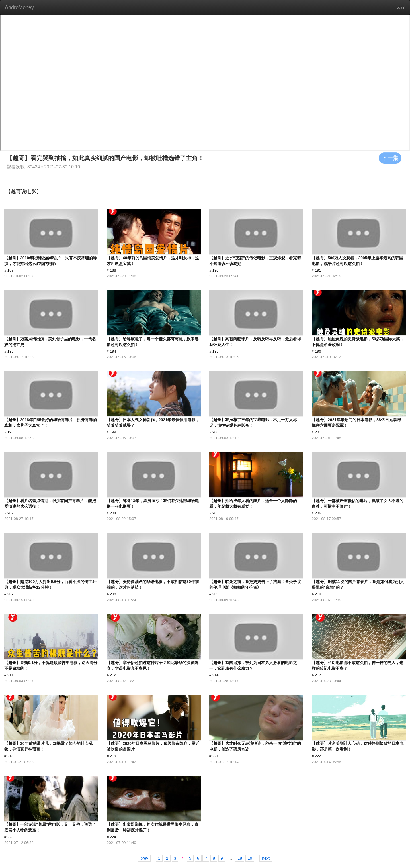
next (266, 858)
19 (250, 858)
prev (144, 858)
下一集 (390, 158)
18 (240, 858)
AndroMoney (19, 7)
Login (401, 7)
